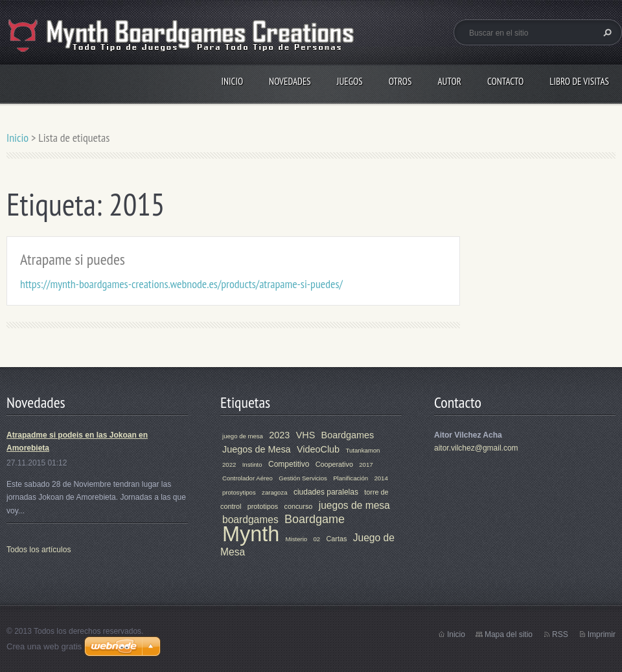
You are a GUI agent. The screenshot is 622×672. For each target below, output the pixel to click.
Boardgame (315, 519)
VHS (306, 435)
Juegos (350, 81)
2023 (279, 435)
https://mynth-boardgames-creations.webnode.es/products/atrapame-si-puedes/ (181, 284)
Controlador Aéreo (248, 478)
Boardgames (348, 435)
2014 (381, 478)
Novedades (290, 81)
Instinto (252, 465)
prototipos (263, 506)
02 (317, 539)
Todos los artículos (39, 550)
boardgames (250, 520)
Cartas (337, 539)
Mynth (251, 534)
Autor (449, 81)
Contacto (505, 81)
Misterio (297, 539)
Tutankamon (363, 450)
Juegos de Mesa (257, 449)
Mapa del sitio (509, 634)
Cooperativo (334, 464)
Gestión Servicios (303, 478)
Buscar (606, 32)
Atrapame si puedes (73, 259)
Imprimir (602, 634)
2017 (366, 465)
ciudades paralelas (326, 492)
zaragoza (274, 492)
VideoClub (318, 449)
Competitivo (289, 464)
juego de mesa (243, 436)
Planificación (351, 478)
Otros (400, 81)
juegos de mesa (354, 505)
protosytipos (239, 492)
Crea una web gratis (44, 646)
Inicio (232, 81)
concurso (299, 506)
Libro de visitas (579, 81)
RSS (560, 634)
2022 (229, 465)
